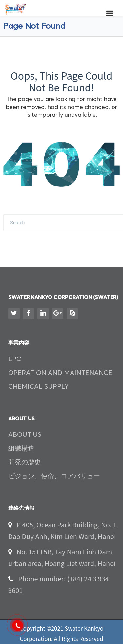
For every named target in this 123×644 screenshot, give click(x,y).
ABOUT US (25, 435)
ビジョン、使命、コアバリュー (54, 476)
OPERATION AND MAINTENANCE (60, 373)
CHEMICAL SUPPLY (38, 387)
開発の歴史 (25, 462)
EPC (15, 359)
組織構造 (21, 449)
